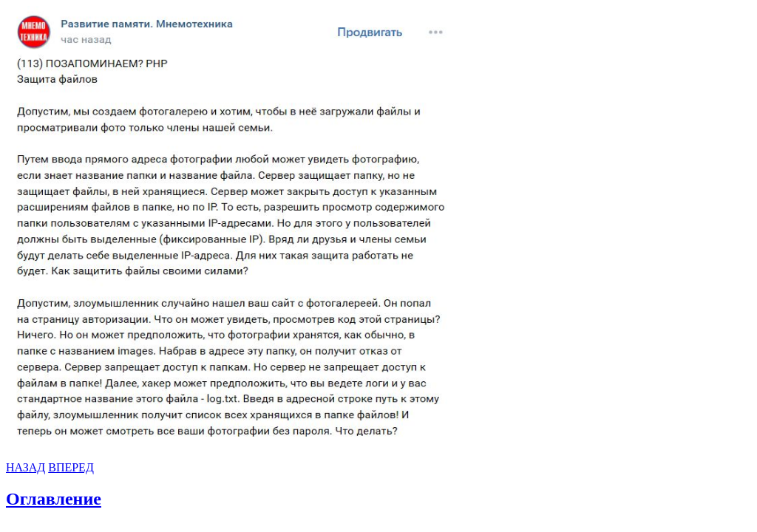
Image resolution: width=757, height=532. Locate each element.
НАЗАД (26, 467)
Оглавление (54, 499)
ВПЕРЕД (71, 467)
